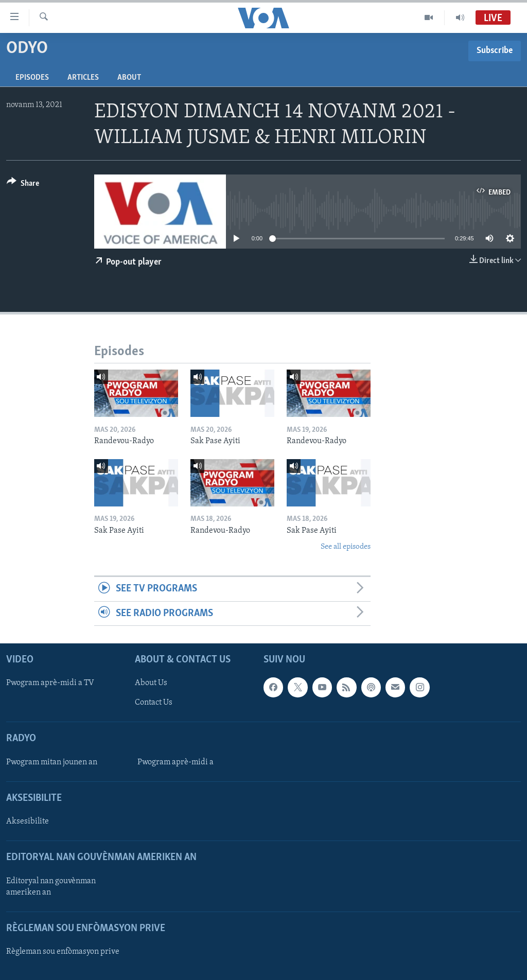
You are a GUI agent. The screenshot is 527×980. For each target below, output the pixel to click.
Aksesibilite (28, 821)
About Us (151, 683)
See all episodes (346, 547)
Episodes (32, 78)
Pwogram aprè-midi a (175, 762)
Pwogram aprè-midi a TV (50, 683)
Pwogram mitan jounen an (52, 762)
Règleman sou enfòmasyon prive (63, 952)
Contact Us (154, 703)
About (129, 78)
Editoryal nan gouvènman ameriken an (51, 887)
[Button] (23, 185)
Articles (83, 78)
